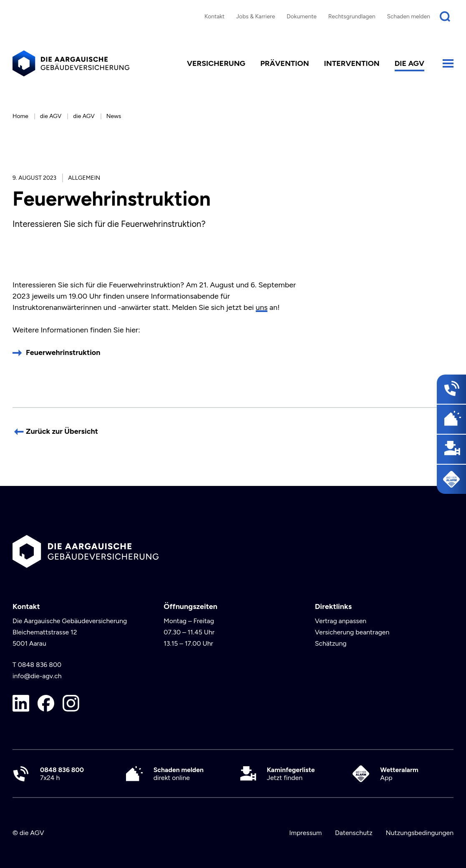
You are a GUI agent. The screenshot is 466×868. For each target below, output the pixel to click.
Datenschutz (354, 833)
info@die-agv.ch (37, 676)
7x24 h (62, 774)
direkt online (179, 774)
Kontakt (214, 16)
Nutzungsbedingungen (419, 833)
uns (262, 307)
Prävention (285, 63)
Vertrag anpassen (341, 621)
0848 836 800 (40, 665)
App (399, 774)
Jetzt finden (291, 774)
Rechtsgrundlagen (352, 16)
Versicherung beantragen (352, 632)
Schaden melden (409, 16)
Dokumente (302, 16)
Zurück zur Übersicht (62, 431)
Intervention (352, 63)
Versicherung (216, 63)
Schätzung (331, 643)
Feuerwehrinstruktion (63, 352)
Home (20, 116)
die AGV (409, 63)
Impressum (305, 833)
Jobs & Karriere (256, 16)
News (114, 116)
